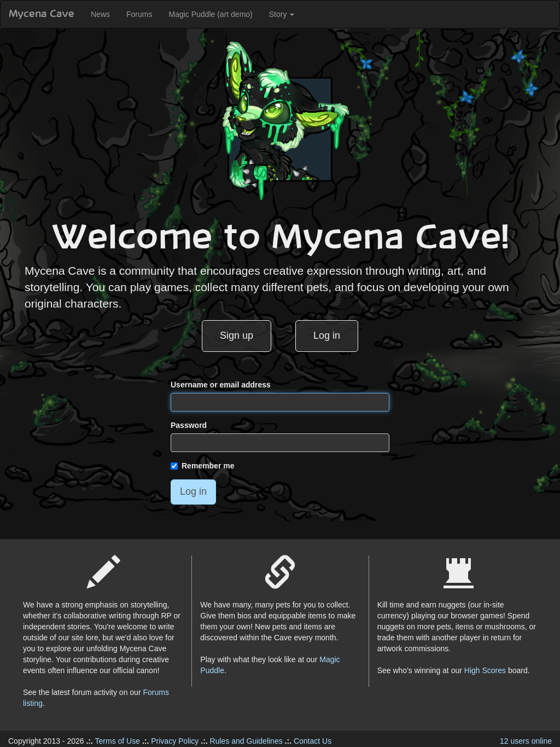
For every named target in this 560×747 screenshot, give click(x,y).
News (100, 14)
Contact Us (313, 741)
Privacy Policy (175, 741)
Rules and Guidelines (246, 741)
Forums (139, 14)
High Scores (485, 670)
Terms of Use (118, 741)
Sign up (237, 335)
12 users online (526, 741)
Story (282, 14)
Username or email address (221, 385)
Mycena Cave (42, 14)
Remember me (203, 466)
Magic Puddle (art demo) (210, 14)
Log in (327, 335)
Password (189, 425)
